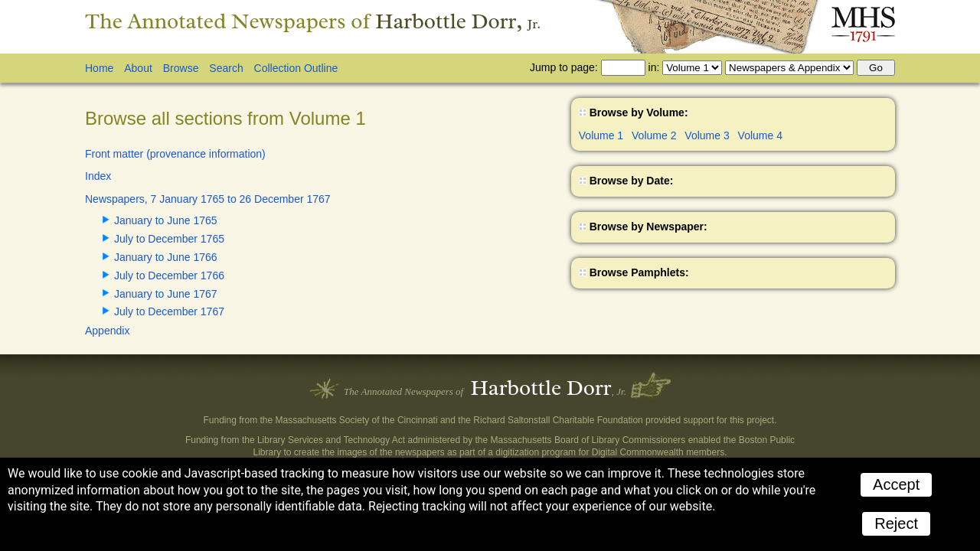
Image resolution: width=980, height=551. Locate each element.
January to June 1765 (166, 220)
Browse (181, 68)
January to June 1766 (166, 257)
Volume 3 (707, 135)
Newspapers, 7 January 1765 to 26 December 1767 (208, 199)
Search (226, 68)
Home (99, 68)
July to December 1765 (169, 239)
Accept (896, 484)
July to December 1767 (169, 311)
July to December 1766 (169, 275)
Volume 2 (654, 135)
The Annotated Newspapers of (313, 21)
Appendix (107, 331)
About (138, 68)
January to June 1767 (166, 294)
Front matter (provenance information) (175, 154)
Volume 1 (601, 135)
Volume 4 (760, 135)
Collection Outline (296, 68)
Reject (896, 523)
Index (98, 176)
